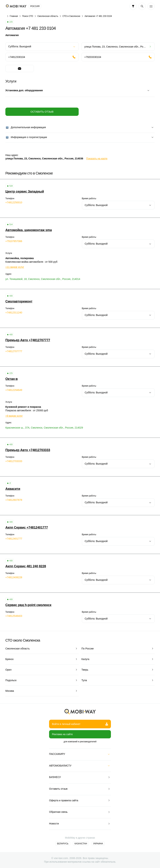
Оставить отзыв (42, 112)
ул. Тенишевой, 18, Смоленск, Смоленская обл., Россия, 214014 (43, 279)
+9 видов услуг (14, 416)
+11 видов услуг (15, 267)
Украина (98, 844)
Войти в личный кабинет (80, 724)
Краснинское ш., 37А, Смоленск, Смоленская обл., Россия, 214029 (44, 428)
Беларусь (63, 844)
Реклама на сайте (62, 734)
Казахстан (81, 844)
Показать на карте (97, 159)
